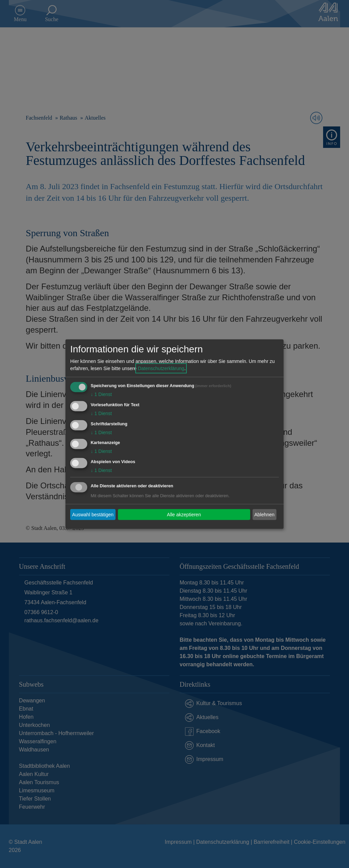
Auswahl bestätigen (93, 514)
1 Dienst (101, 394)
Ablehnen (264, 514)
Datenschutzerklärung (161, 368)
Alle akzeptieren (184, 514)
